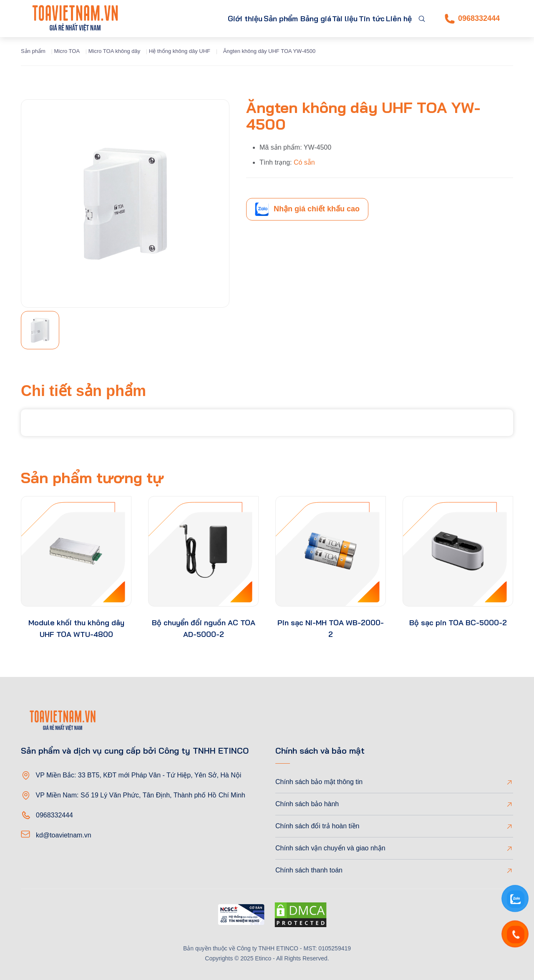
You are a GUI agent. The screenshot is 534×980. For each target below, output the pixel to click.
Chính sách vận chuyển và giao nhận (330, 848)
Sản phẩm (235, 19)
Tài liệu (325, 19)
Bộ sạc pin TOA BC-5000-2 (458, 623)
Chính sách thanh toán (309, 870)
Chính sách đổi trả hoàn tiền (317, 826)
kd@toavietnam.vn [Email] (64, 835)
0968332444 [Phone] (472, 19)
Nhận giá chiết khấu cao (307, 209)
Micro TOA (67, 51)
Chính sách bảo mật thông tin (319, 782)
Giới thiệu (190, 19)
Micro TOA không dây (115, 51)
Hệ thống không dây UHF (180, 51)
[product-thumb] (76, 551)
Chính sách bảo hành (307, 804)
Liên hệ (395, 19)
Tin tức (360, 19)
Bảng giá (288, 19)
